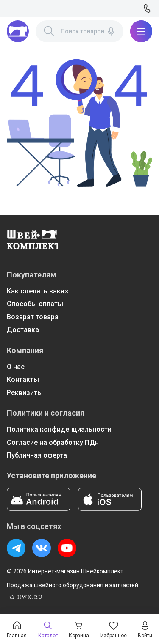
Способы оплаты (35, 304)
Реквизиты (25, 393)
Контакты (23, 380)
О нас (16, 367)
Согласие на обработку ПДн (53, 443)
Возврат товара (33, 317)
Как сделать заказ (38, 291)
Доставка (23, 330)
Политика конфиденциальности (59, 429)
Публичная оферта (37, 455)
